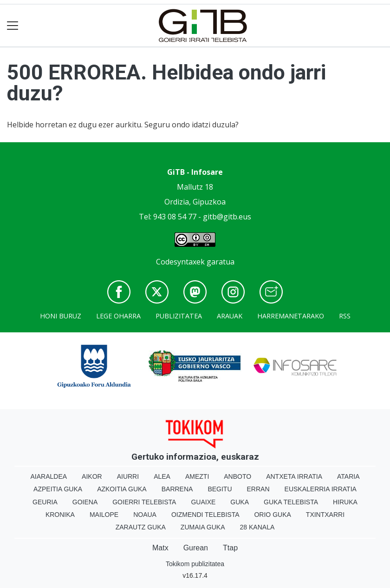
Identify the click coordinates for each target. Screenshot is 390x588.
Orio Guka (272, 515)
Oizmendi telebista (205, 515)
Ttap (230, 548)
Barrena (177, 489)
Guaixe (203, 502)
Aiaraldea (49, 476)
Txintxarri (325, 515)
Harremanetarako (291, 316)
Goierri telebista (144, 502)
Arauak (230, 316)
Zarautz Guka (141, 527)
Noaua (145, 515)
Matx (160, 548)
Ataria (348, 476)
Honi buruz (61, 316)
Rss (345, 316)
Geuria (45, 502)
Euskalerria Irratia (321, 489)
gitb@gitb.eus (227, 217)
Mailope (104, 515)
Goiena (85, 502)
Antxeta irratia (294, 476)
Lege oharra (118, 316)
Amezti (197, 476)
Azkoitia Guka (122, 489)
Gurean (196, 548)
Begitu (220, 489)
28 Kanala (257, 527)
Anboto (237, 476)
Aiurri (128, 476)
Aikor (92, 476)
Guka (240, 502)
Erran (258, 489)
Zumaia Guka (203, 527)
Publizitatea (179, 316)
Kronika (60, 515)
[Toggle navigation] (13, 26)
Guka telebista (291, 502)
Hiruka (345, 502)
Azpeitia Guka (58, 489)
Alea (162, 476)
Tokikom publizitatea (195, 564)
